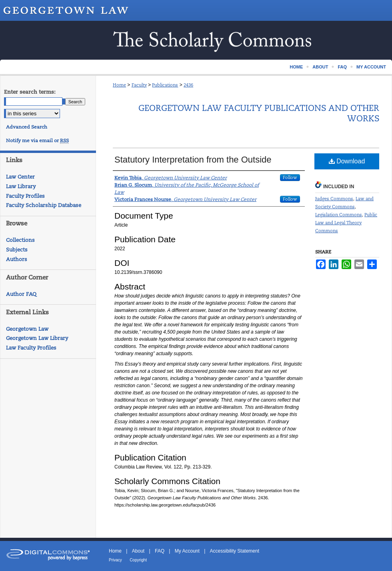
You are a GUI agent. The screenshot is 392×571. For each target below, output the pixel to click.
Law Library (21, 186)
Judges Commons (334, 199)
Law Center (20, 177)
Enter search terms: (30, 92)
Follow (290, 177)
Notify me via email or (37, 141)
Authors (17, 259)
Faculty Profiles (25, 196)
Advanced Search (27, 127)
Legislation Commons (339, 215)
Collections (20, 240)
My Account (187, 551)
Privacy (115, 560)
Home (119, 85)
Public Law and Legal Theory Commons (346, 223)
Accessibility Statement (235, 551)
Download (347, 161)
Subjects (17, 250)
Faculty (139, 85)
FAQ (160, 551)
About (138, 551)
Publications (165, 85)
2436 (188, 85)
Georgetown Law (27, 329)
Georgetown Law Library (37, 338)
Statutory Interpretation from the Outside (193, 160)
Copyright (138, 560)
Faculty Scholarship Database (44, 205)
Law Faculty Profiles (31, 348)
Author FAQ (21, 294)
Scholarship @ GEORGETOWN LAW (196, 40)
